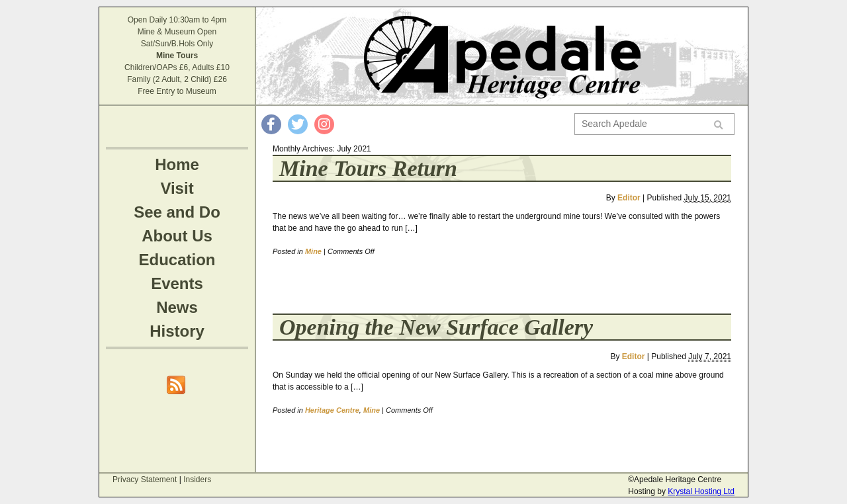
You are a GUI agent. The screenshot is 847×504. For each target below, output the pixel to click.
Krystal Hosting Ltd (701, 491)
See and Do (177, 212)
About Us (177, 236)
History (177, 331)
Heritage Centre (332, 410)
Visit (177, 188)
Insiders (197, 480)
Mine (313, 251)
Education (177, 260)
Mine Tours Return (368, 168)
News (177, 307)
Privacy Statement (145, 480)
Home (177, 164)
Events (177, 283)
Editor (629, 198)
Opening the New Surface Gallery (436, 327)
